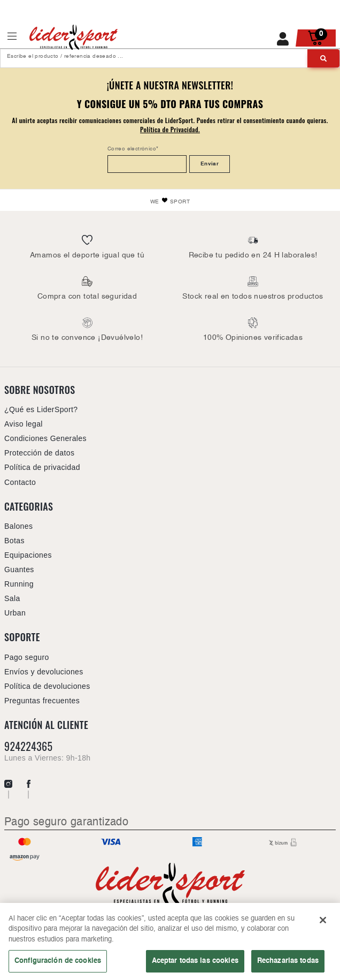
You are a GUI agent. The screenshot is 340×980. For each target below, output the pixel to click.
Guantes (19, 569)
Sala (12, 598)
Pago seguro (27, 657)
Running (19, 584)
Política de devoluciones (47, 686)
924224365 (28, 746)
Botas (14, 541)
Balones (18, 526)
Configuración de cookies (58, 964)
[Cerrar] (323, 923)
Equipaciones (28, 555)
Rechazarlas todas (288, 964)
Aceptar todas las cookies (195, 964)
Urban (15, 613)
